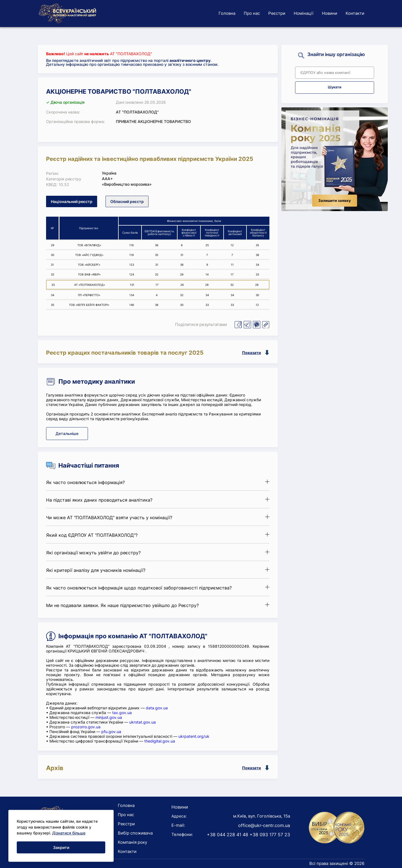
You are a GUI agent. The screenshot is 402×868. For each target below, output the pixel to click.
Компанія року (132, 842)
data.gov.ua (157, 708)
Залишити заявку (335, 201)
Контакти (355, 13)
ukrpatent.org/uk (194, 736)
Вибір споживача (135, 833)
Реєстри (277, 13)
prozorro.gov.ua (86, 727)
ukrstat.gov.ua (143, 722)
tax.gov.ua (122, 713)
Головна (227, 13)
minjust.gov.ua (109, 717)
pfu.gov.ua (111, 732)
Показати (252, 353)
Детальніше (67, 433)
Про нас (252, 13)
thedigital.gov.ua (160, 741)
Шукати (335, 87)
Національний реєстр (72, 201)
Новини (330, 13)
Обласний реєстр (127, 201)
